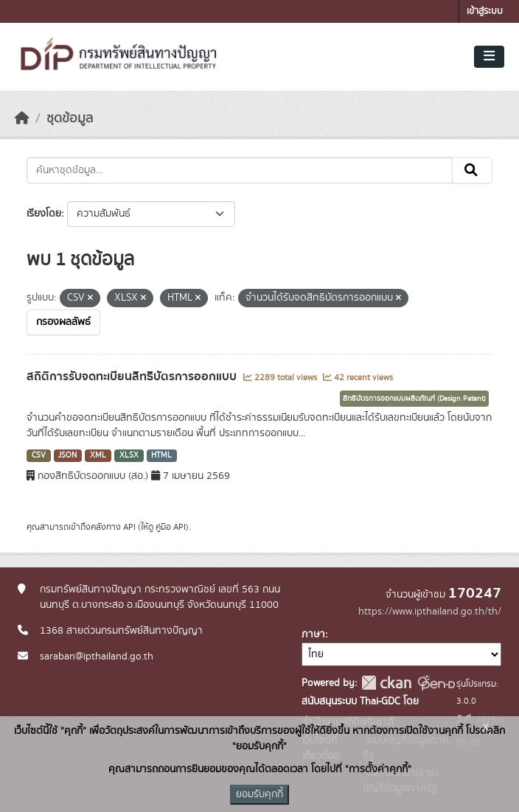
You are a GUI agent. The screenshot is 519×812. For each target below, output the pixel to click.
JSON (67, 455)
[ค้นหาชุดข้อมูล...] (240, 170)
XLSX (129, 455)
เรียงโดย (44, 214)
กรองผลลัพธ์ (63, 322)
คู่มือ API (171, 527)
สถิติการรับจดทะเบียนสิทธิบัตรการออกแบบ (133, 377)
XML (98, 455)
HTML (161, 455)
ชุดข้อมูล (70, 119)
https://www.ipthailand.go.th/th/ (430, 612)
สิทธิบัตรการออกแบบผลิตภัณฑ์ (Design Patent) (414, 399)
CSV (39, 455)
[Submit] (472, 170)
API (129, 527)
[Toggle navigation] (489, 57)
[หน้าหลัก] (22, 119)
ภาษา (313, 634)
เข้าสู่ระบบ (485, 11)
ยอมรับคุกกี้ (259, 794)
